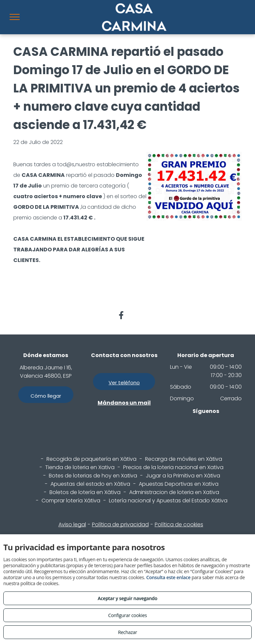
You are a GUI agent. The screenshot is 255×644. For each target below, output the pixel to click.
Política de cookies (179, 524)
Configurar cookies (128, 615)
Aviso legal (72, 524)
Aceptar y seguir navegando (127, 598)
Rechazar (127, 632)
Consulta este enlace (168, 577)
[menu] (15, 17)
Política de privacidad (120, 524)
